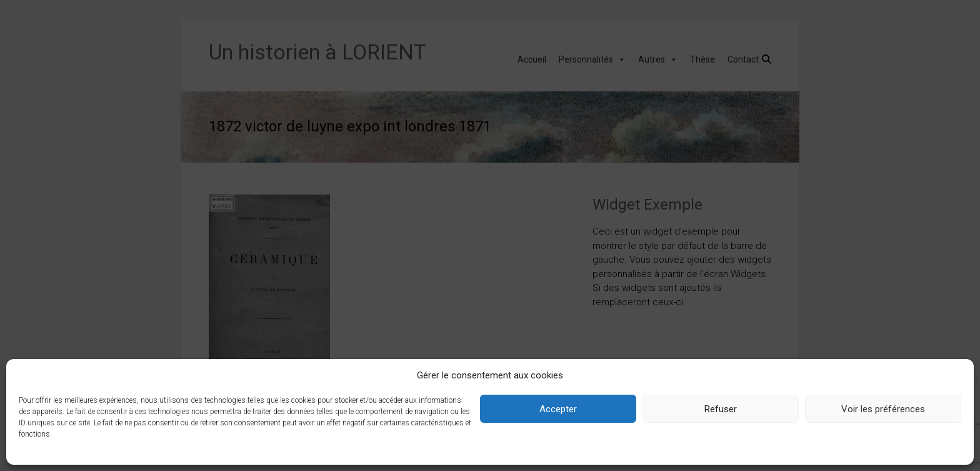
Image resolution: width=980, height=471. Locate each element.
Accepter (558, 409)
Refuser (721, 409)
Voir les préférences (883, 409)
